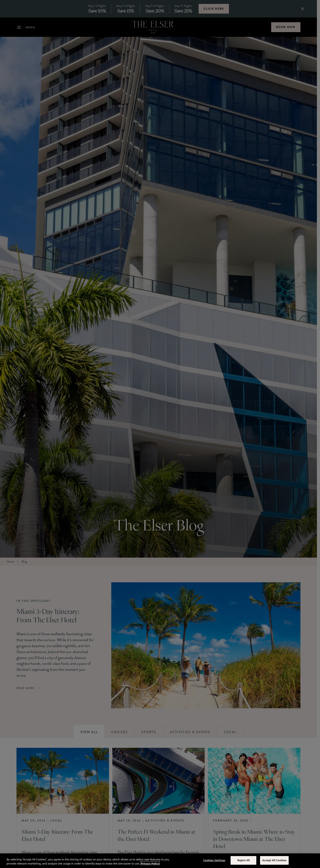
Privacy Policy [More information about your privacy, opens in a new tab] (150, 863)
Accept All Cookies (274, 860)
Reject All (244, 860)
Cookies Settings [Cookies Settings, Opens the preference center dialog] (214, 860)
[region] (160, 861)
